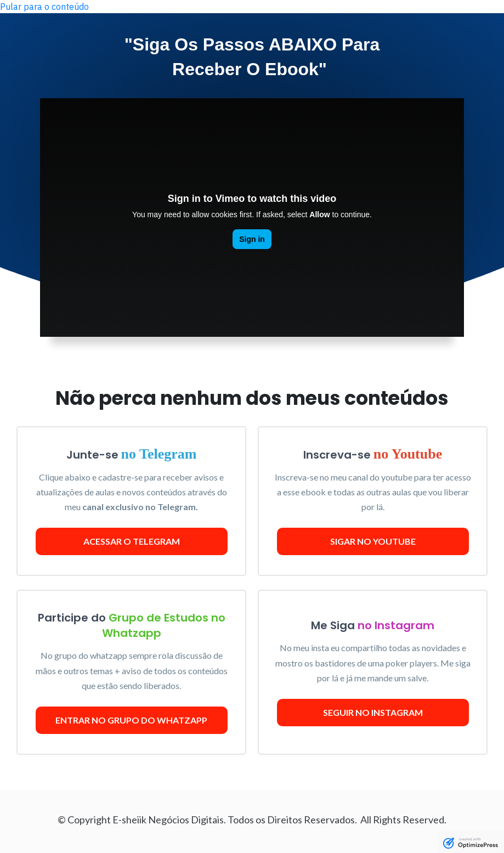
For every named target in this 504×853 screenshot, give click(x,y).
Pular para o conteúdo (44, 7)
